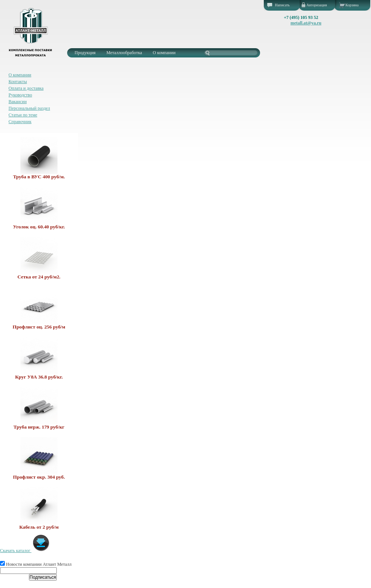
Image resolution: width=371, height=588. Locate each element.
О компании (164, 53)
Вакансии (18, 102)
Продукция (85, 53)
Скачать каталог (25, 551)
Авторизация (317, 5)
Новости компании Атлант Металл (36, 564)
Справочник (20, 122)
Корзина (352, 5)
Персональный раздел (29, 108)
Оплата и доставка (26, 88)
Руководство (20, 95)
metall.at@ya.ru (306, 23)
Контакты (18, 82)
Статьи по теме (23, 115)
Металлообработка (124, 53)
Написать (282, 5)
